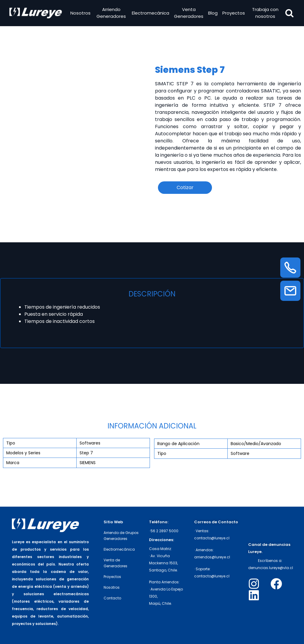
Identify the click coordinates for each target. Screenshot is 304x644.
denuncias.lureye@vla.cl (271, 568)
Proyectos (233, 14)
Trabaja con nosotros (264, 14)
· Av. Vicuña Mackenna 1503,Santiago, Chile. (163, 563)
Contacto (112, 598)
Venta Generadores (188, 14)
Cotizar (185, 187)
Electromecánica (150, 14)
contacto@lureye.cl (212, 538)
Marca (13, 463)
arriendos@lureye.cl (212, 557)
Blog (213, 14)
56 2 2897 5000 (164, 531)
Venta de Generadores (115, 563)
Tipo (11, 443)
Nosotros (81, 14)
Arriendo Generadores (111, 14)
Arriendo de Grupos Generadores (121, 536)
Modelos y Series (23, 453)
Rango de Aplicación (178, 444)
